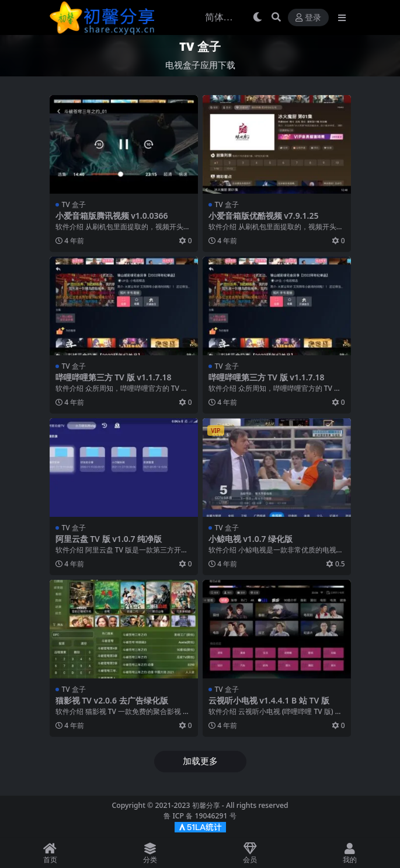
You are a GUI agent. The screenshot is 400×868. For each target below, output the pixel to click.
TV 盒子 (74, 204)
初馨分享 (206, 805)
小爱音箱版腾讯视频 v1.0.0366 (112, 216)
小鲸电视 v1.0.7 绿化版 (251, 539)
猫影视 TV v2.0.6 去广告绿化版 (112, 700)
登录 (308, 18)
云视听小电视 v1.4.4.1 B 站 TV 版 (269, 700)
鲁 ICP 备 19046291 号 (200, 816)
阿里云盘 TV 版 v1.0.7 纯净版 (109, 539)
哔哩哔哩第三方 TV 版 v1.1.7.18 (114, 377)
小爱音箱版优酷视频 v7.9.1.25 (264, 216)
